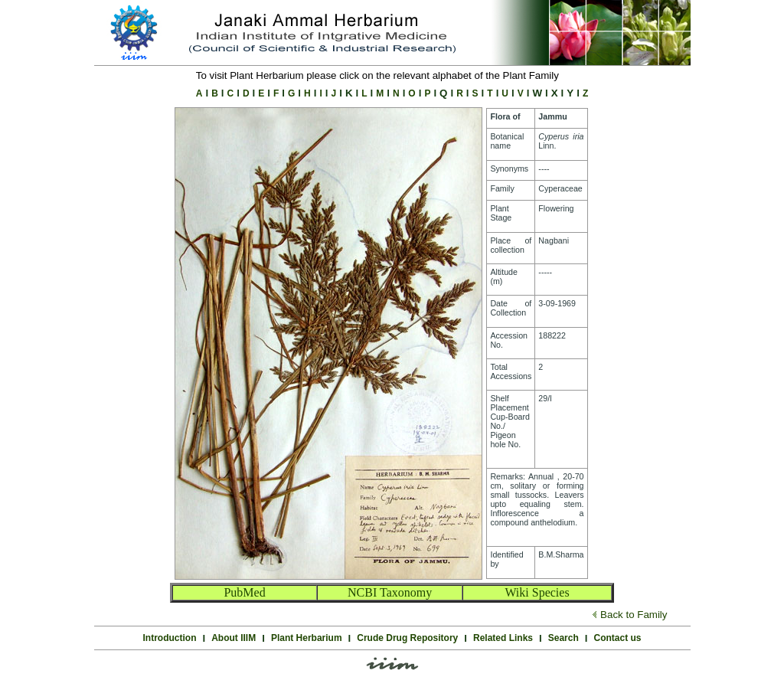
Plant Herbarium (307, 638)
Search (563, 638)
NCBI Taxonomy (390, 592)
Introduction (170, 638)
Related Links (503, 638)
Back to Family (634, 615)
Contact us (617, 638)
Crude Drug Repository (407, 638)
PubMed (244, 592)
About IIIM (234, 638)
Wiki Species (537, 592)
